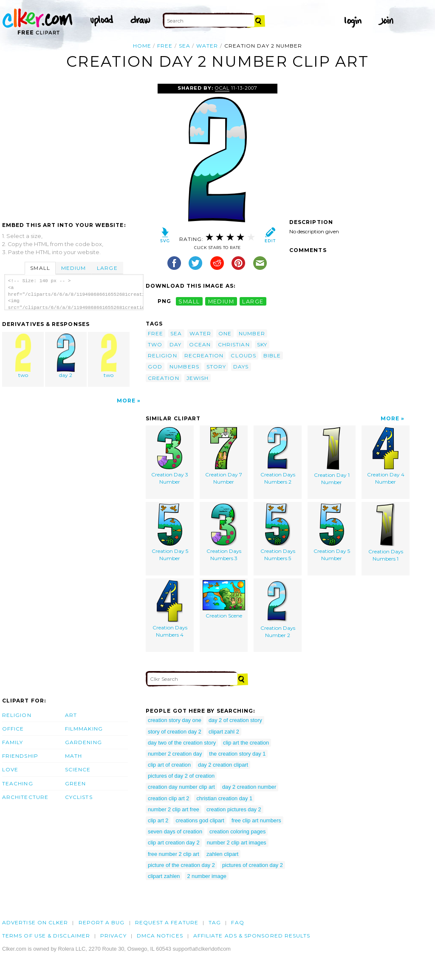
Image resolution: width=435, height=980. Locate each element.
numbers (184, 367)
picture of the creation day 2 (181, 865)
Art (71, 715)
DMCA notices (160, 936)
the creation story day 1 (237, 754)
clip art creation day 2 (174, 843)
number (252, 333)
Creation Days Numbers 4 (170, 609)
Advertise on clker (35, 922)
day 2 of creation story (235, 720)
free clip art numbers (256, 820)
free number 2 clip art (174, 854)
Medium (73, 268)
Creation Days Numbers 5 (278, 532)
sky (262, 344)
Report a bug (102, 922)
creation (164, 378)
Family (13, 742)
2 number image (206, 876)
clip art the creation (246, 743)
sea (185, 46)
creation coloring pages (237, 831)
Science (78, 769)
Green (75, 783)
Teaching (18, 783)
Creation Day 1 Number (332, 456)
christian (234, 344)
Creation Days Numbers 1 (386, 533)
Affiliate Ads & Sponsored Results (252, 936)
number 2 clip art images (237, 843)
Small (40, 268)
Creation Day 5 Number (170, 532)
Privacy (113, 936)
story (216, 367)
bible (272, 355)
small (189, 301)
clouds (243, 355)
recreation (204, 355)
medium (221, 301)
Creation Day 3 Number (170, 456)
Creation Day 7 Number (224, 456)
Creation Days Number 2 (278, 609)
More (126, 401)
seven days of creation (175, 831)
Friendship (20, 756)
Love (10, 769)
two (23, 356)
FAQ (237, 922)
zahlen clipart (222, 854)
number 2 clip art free (174, 809)
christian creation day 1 (224, 798)
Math (73, 756)
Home (142, 46)
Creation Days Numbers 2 (278, 456)
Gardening (83, 742)
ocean (200, 344)
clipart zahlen (164, 876)
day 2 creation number (249, 787)
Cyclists (79, 797)
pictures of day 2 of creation (181, 776)
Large (107, 268)
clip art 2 (158, 820)
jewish (198, 378)
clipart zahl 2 (224, 732)
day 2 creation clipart (223, 765)
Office (13, 729)
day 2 (66, 356)
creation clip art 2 (168, 798)
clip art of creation (169, 765)
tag (215, 922)
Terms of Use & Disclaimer (46, 936)
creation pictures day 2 (234, 809)
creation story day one (175, 720)
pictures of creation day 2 (253, 865)
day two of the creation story (182, 743)
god (155, 367)
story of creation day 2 (175, 732)
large (253, 301)
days (241, 367)
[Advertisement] (73, 147)
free (165, 46)
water (207, 46)
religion (162, 355)
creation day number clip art (181, 787)
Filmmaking (84, 729)
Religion (17, 715)
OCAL (222, 88)
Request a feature (167, 922)
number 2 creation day (175, 754)
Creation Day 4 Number (386, 456)
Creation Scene (224, 599)
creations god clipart (200, 820)
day (175, 344)
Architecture (25, 797)
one (225, 333)
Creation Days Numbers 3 (224, 532)
